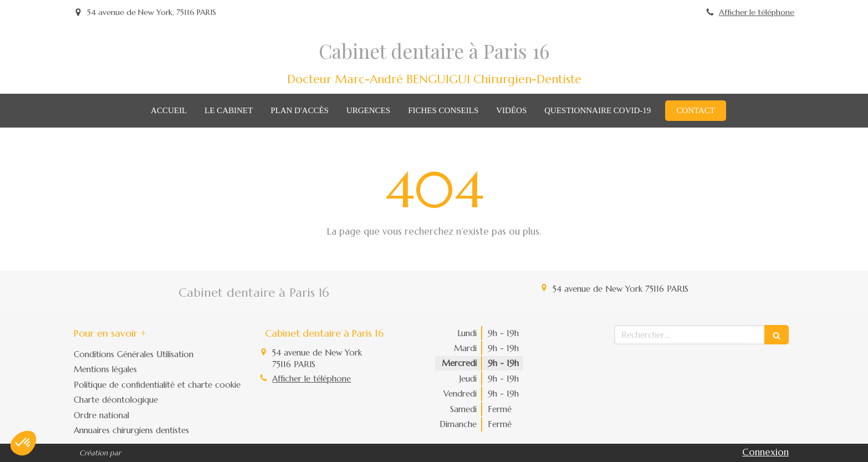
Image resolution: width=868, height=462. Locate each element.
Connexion (765, 452)
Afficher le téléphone (757, 12)
